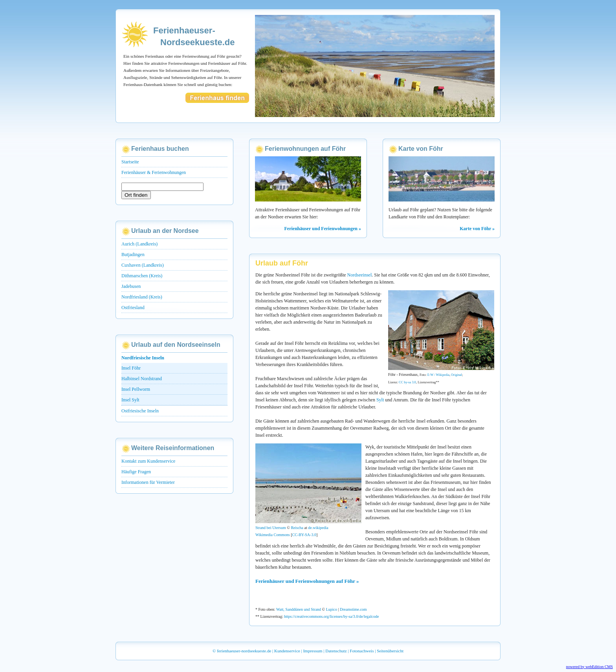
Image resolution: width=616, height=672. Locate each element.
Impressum (313, 651)
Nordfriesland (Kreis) (142, 297)
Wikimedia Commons (273, 535)
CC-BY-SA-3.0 (304, 535)
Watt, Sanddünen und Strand (299, 609)
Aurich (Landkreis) (139, 244)
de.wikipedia (318, 528)
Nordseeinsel (360, 275)
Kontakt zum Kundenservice (148, 461)
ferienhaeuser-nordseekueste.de (244, 651)
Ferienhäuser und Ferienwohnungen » (323, 229)
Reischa (297, 528)
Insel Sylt (130, 400)
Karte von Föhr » (477, 229)
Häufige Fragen (136, 472)
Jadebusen (131, 286)
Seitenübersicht (390, 651)
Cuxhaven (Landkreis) (143, 265)
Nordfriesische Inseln (143, 358)
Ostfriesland (133, 308)
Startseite (130, 162)
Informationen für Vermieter (148, 482)
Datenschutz (336, 651)
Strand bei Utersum (271, 528)
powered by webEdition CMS (589, 667)
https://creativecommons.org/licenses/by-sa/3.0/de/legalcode (331, 616)
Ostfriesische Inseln (140, 411)
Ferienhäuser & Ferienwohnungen (154, 172)
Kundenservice (287, 651)
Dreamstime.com (353, 609)
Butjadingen (133, 255)
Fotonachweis (362, 651)
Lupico (332, 609)
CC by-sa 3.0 (407, 382)
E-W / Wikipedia (438, 375)
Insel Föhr (131, 368)
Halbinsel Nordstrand (142, 379)
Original (456, 375)
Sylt (380, 400)
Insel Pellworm (136, 389)
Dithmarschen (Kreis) (142, 276)
